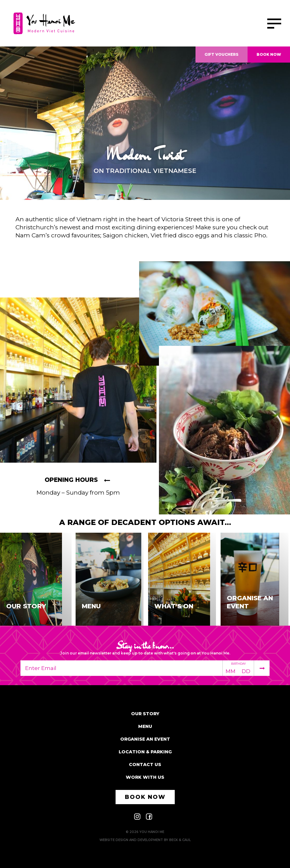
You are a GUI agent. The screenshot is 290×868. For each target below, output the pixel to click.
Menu (145, 726)
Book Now (269, 54)
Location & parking (145, 752)
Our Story (145, 714)
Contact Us (145, 764)
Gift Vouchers (222, 54)
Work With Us (145, 777)
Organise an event (145, 739)
